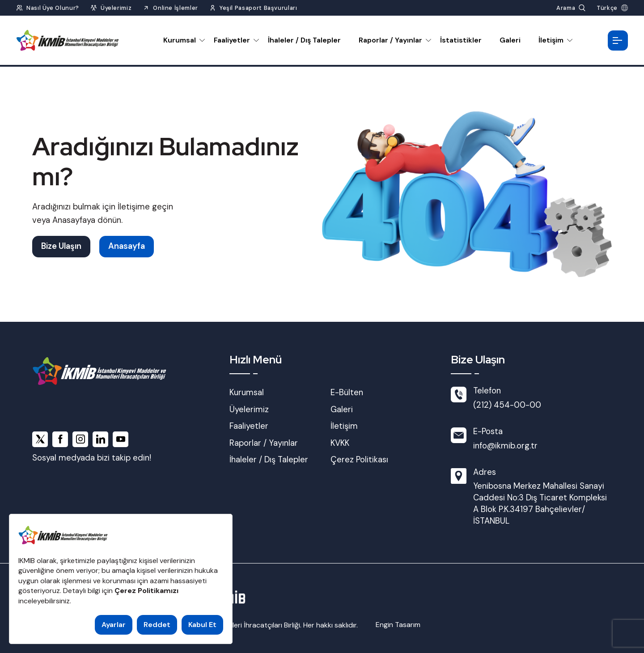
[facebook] (60, 439)
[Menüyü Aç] (618, 41)
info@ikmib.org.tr (505, 446)
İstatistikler (461, 40)
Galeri (510, 40)
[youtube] (121, 439)
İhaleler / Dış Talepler (304, 40)
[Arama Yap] (571, 8)
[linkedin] (100, 439)
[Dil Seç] (612, 8)
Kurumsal (180, 40)
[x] (40, 439)
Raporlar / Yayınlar (390, 40)
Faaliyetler (232, 40)
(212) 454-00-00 (507, 405)
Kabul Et (202, 625)
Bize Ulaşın (61, 246)
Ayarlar (114, 625)
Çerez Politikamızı (146, 591)
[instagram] (80, 439)
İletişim (551, 40)
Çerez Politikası (359, 460)
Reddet (157, 625)
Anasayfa (127, 246)
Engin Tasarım (398, 625)
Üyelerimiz (249, 410)
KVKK (340, 443)
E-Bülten (347, 393)
